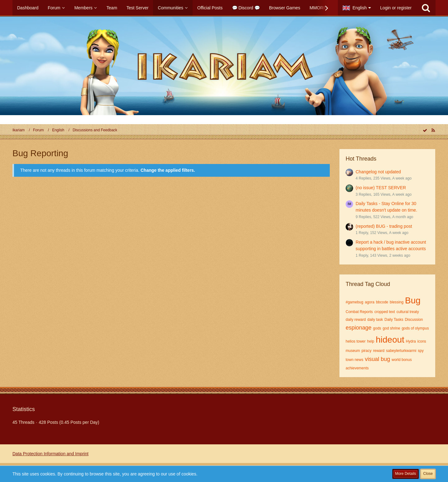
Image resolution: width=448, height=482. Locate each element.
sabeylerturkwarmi (401, 351)
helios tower (356, 341)
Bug (413, 300)
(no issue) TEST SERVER (381, 188)
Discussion (414, 320)
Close (428, 474)
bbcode (382, 302)
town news (355, 360)
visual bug (378, 359)
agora (370, 302)
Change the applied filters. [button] (168, 170)
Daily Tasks (394, 320)
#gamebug (355, 302)
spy (421, 351)
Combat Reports (359, 312)
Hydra (411, 341)
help (371, 341)
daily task (375, 320)
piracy (366, 351)
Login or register (396, 8)
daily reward (356, 320)
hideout (390, 340)
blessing (397, 302)
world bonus (402, 360)
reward (379, 351)
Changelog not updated (378, 172)
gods (377, 328)
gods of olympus (415, 328)
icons (422, 341)
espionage (359, 328)
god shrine (391, 328)
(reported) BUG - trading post (384, 226)
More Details (406, 474)
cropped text (385, 312)
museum (353, 351)
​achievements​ (357, 368)
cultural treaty (408, 312)
